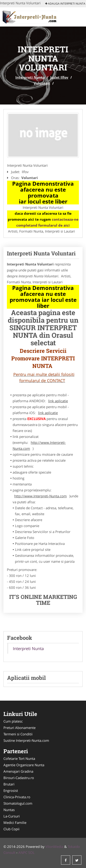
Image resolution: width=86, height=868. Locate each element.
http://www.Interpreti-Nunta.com (39, 445)
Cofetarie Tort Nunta (19, 758)
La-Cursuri (12, 816)
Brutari (9, 784)
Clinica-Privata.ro (17, 797)
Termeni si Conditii (18, 734)
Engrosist (11, 790)
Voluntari (42, 83)
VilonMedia (54, 847)
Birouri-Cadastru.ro (19, 778)
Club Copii (11, 829)
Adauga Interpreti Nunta (65, 4)
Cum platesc (13, 721)
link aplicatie (58, 401)
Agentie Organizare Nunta (24, 765)
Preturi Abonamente (19, 728)
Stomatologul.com (18, 803)
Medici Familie (15, 822)
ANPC (23, 852)
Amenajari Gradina (18, 771)
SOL (31, 852)
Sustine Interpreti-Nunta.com (26, 740)
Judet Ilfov (59, 77)
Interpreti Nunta (30, 77)
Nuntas (9, 810)
